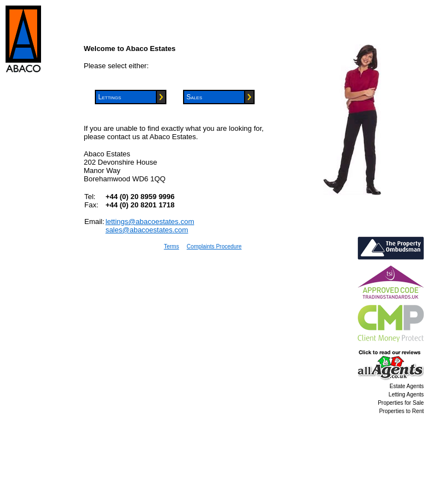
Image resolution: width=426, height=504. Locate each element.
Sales (194, 97)
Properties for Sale (401, 403)
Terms (171, 246)
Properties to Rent (401, 411)
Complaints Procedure (214, 246)
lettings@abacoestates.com (150, 222)
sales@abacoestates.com (147, 230)
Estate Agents (407, 386)
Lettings (110, 97)
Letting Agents (406, 394)
